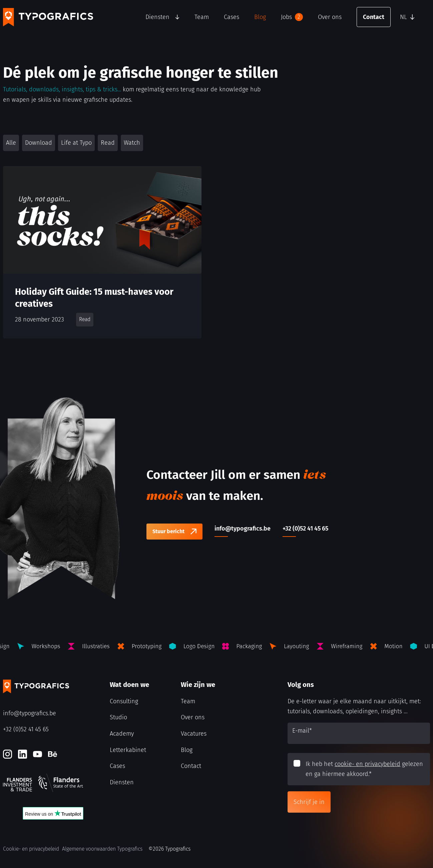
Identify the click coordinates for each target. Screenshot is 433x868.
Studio (118, 717)
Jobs (292, 17)
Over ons (330, 17)
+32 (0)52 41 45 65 (26, 729)
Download (39, 143)
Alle (11, 143)
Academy (122, 734)
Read (108, 143)
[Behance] (53, 754)
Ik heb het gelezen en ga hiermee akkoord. (364, 769)
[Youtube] (38, 754)
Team (202, 17)
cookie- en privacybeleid (367, 764)
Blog (260, 17)
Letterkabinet (128, 750)
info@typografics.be (30, 713)
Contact (374, 17)
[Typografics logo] (48, 17)
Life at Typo (76, 143)
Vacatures (194, 734)
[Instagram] (8, 754)
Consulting (124, 701)
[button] (413, 17)
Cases (232, 17)
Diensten (157, 17)
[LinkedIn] (23, 754)
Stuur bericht (168, 531)
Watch (132, 143)
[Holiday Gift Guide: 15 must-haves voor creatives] (102, 252)
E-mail (302, 731)
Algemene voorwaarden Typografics (102, 849)
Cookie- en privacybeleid (31, 849)
